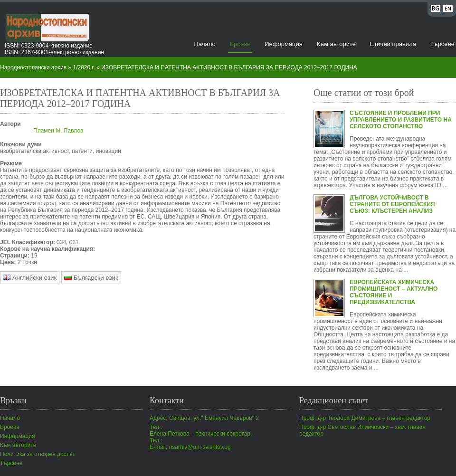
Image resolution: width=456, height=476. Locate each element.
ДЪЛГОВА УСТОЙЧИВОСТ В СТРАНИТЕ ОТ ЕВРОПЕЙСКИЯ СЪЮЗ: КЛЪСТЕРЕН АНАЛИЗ (392, 204)
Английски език (30, 278)
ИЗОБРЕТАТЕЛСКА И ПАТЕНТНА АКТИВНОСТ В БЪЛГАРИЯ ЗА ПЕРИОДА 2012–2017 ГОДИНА (229, 67)
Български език (91, 278)
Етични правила (393, 44)
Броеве (240, 44)
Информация (284, 44)
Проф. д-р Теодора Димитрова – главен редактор (365, 418)
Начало (204, 44)
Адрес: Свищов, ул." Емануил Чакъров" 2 (204, 418)
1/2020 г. (84, 67)
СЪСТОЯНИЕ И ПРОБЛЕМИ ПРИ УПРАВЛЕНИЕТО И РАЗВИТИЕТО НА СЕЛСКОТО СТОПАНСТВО (401, 120)
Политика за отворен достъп (38, 454)
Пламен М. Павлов (58, 131)
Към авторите (336, 44)
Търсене (442, 44)
